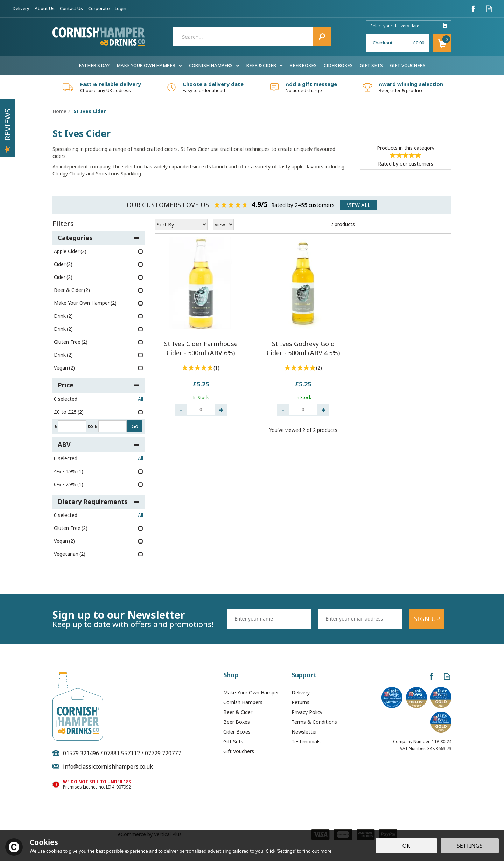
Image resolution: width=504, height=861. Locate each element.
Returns (300, 702)
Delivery (301, 692)
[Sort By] (181, 224)
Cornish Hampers (243, 702)
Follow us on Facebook (473, 9)
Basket (442, 43)
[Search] (252, 37)
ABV (99, 444)
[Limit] (223, 224)
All (141, 399)
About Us (45, 8)
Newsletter (304, 732)
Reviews (7, 130)
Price (99, 385)
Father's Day (94, 65)
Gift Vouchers (239, 751)
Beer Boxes (237, 722)
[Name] (269, 619)
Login (121, 8)
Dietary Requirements (99, 502)
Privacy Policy (307, 712)
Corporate (99, 8)
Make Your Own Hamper (251, 692)
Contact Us (71, 8)
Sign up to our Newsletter (137, 619)
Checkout (383, 43)
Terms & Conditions (314, 722)
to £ (93, 426)
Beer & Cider (238, 712)
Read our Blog (489, 9)
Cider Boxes (237, 732)
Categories (99, 238)
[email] (360, 619)
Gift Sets (233, 741)
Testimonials (306, 741)
